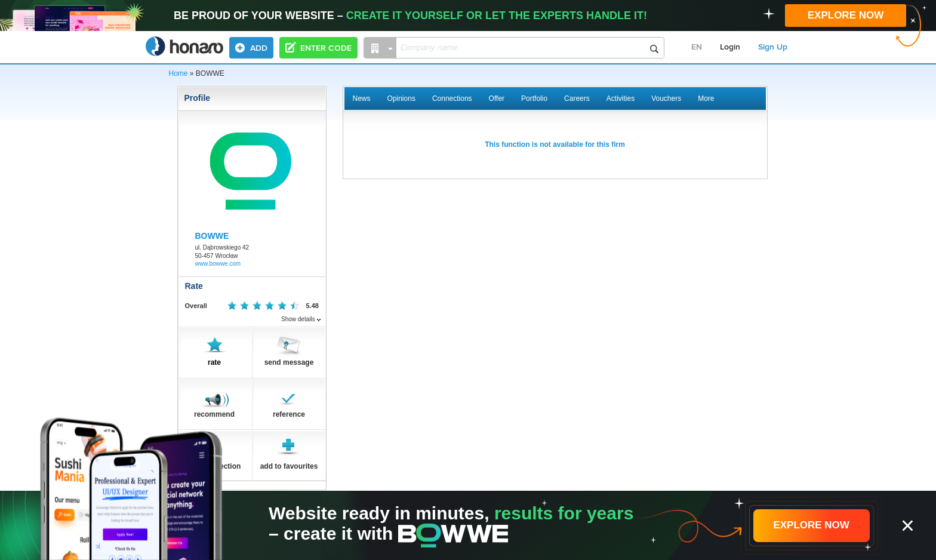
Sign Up (773, 47)
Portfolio (534, 99)
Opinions (401, 99)
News (362, 99)
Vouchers (666, 99)
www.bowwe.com (218, 264)
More (706, 99)
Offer (497, 99)
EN (697, 47)
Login (730, 47)
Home (178, 73)
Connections (452, 99)
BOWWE (212, 236)
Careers (577, 99)
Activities (621, 99)
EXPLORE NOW (846, 15)
